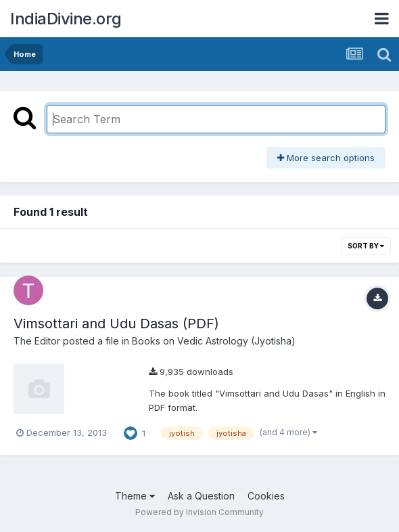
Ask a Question (201, 496)
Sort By (366, 246)
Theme (135, 496)
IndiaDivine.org (66, 19)
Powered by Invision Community (199, 512)
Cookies (266, 496)
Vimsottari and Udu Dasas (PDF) (116, 324)
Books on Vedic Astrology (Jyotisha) (214, 341)
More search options (326, 158)
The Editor (37, 341)
